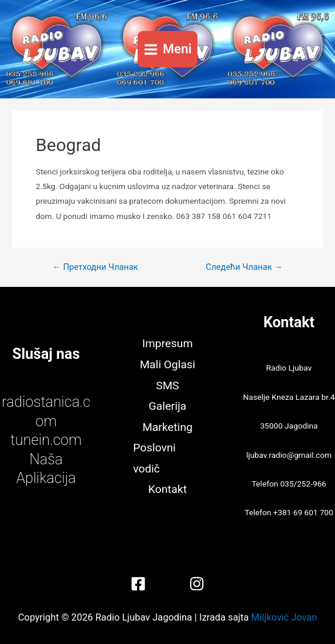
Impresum (167, 343)
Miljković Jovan (284, 617)
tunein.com (46, 440)
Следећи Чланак (244, 267)
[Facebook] (138, 584)
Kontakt (167, 489)
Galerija (167, 406)
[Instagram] (197, 584)
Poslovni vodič (154, 458)
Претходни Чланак (95, 267)
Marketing (167, 427)
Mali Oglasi (168, 364)
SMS (167, 386)
